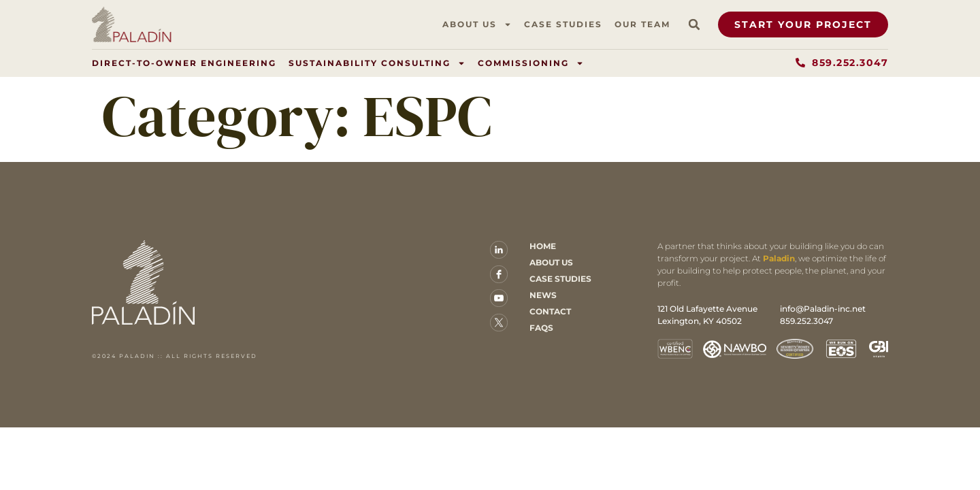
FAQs (541, 328)
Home (543, 246)
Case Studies (563, 24)
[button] (694, 24)
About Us (477, 24)
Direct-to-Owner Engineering (184, 63)
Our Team (642, 24)
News (543, 295)
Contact (550, 311)
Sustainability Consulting (377, 63)
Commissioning (531, 63)
